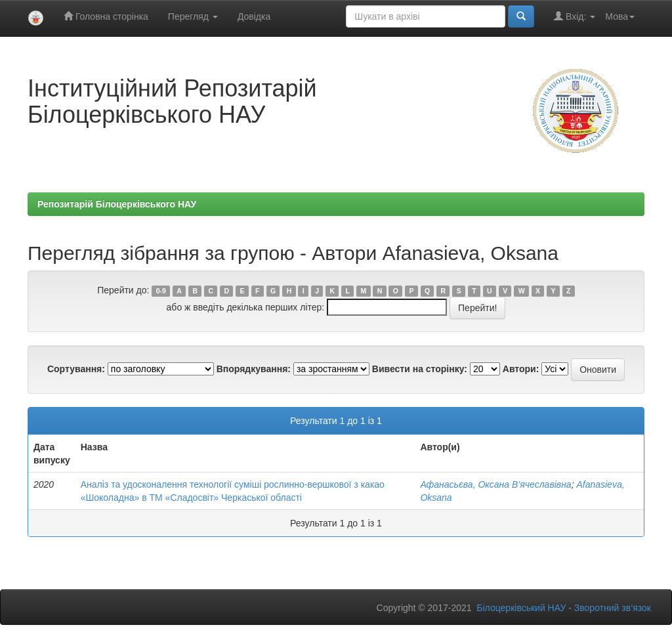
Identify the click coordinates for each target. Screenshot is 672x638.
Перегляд (193, 16)
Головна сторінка (106, 16)
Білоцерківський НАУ (521, 608)
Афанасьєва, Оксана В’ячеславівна (495, 484)
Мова (620, 16)
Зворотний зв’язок (613, 608)
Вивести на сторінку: (420, 369)
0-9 (161, 291)
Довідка (254, 16)
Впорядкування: (254, 369)
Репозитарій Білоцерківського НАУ (117, 204)
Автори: (521, 369)
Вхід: (575, 16)
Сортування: (76, 369)
